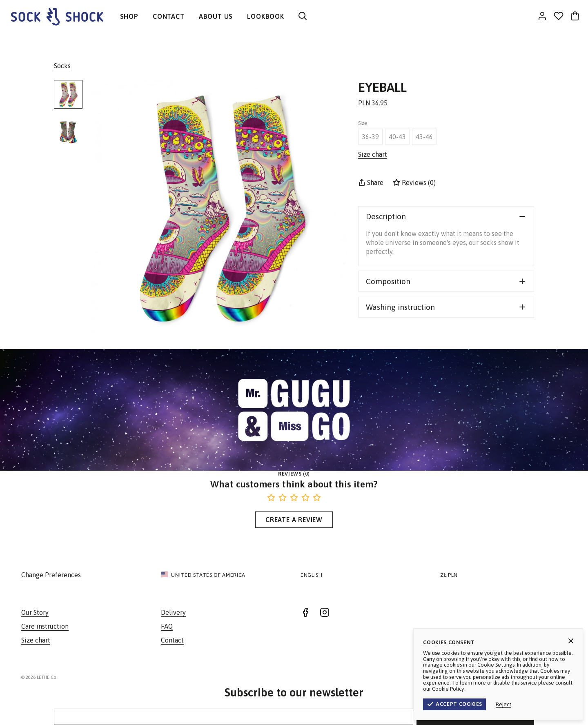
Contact (172, 640)
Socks (62, 66)
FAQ (167, 626)
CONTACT (169, 16)
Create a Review (294, 520)
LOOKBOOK (265, 16)
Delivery (173, 612)
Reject (542, 704)
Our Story (35, 612)
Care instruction (45, 626)
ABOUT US (216, 16)
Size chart (36, 640)
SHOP (129, 16)
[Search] (303, 17)
